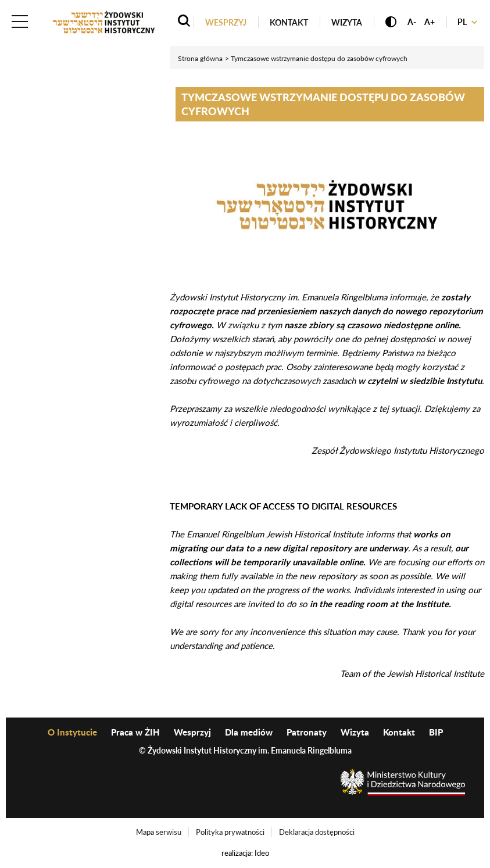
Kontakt (289, 22)
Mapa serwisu (159, 832)
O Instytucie (72, 732)
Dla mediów (249, 732)
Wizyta (347, 22)
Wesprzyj (226, 22)
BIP (436, 732)
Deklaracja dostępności (317, 832)
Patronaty (307, 732)
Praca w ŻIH (135, 732)
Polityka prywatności (230, 832)
